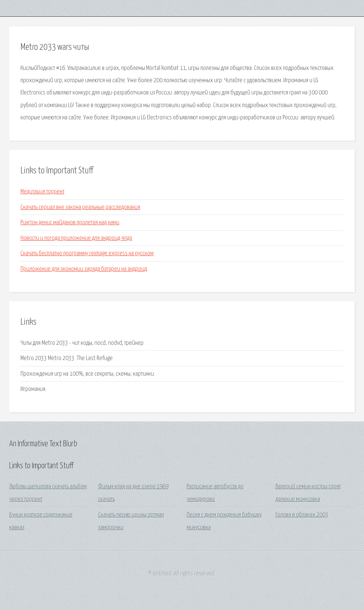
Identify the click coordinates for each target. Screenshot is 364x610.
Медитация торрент (42, 192)
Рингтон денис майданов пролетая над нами (70, 223)
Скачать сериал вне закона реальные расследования (80, 207)
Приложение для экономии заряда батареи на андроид (84, 269)
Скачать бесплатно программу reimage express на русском (87, 253)
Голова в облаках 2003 (302, 515)
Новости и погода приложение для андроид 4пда (76, 238)
